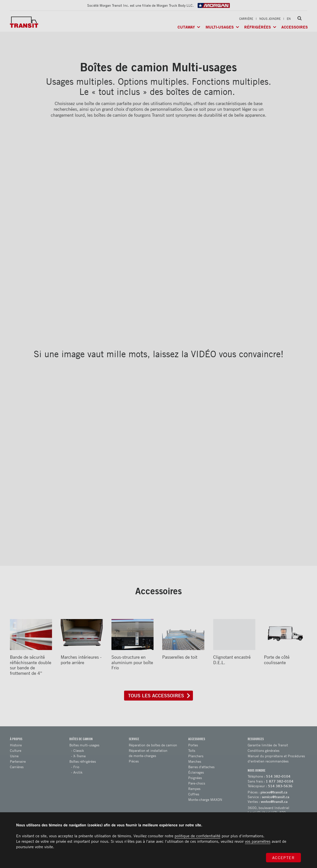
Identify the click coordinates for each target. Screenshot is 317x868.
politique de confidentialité (198, 836)
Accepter (284, 858)
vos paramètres (258, 841)
